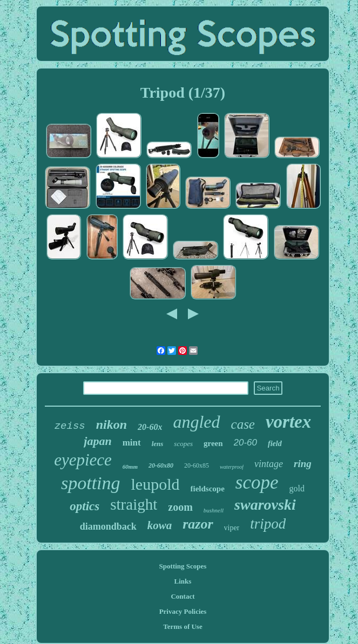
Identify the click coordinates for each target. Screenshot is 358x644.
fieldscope (208, 489)
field (275, 444)
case (243, 424)
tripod (268, 524)
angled (196, 422)
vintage (269, 464)
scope (257, 482)
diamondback (108, 526)
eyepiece (83, 460)
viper (232, 528)
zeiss (70, 426)
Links (183, 581)
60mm (130, 467)
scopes (183, 444)
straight (134, 504)
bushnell (214, 510)
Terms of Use (183, 626)
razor (198, 524)
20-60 (245, 443)
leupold (156, 484)
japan (97, 441)
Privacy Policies (183, 611)
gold (297, 488)
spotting (91, 483)
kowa (160, 525)
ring (303, 464)
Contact (183, 596)
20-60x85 (197, 465)
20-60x (150, 427)
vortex (288, 422)
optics (85, 506)
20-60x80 (161, 465)
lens (158, 444)
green (213, 443)
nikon (112, 424)
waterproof (232, 467)
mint (132, 443)
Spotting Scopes (183, 566)
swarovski (265, 505)
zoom (180, 507)
